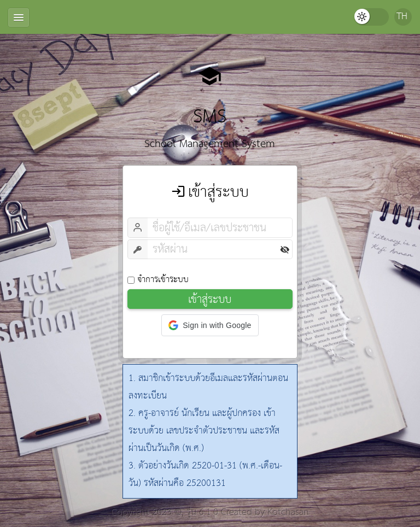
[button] (210, 325)
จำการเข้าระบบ (158, 279)
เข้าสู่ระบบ (210, 299)
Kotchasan (288, 513)
